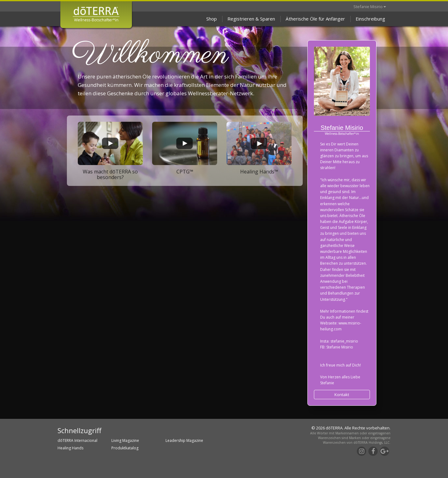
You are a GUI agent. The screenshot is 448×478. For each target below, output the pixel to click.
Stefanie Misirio (370, 7)
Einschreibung (370, 19)
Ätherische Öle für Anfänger (315, 19)
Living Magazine (125, 440)
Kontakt (342, 395)
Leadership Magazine (184, 440)
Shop (212, 19)
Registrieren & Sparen (251, 19)
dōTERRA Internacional (77, 440)
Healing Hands (70, 448)
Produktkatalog (125, 448)
